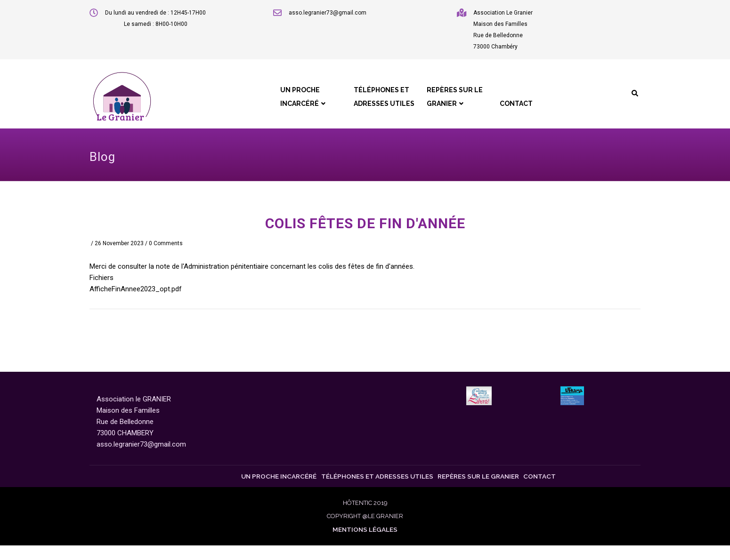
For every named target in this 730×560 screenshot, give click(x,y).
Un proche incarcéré (279, 104)
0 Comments (166, 244)
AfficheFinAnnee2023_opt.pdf (136, 289)
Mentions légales (365, 544)
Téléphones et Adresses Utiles (365, 104)
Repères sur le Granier (442, 104)
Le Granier (120, 117)
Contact (510, 109)
